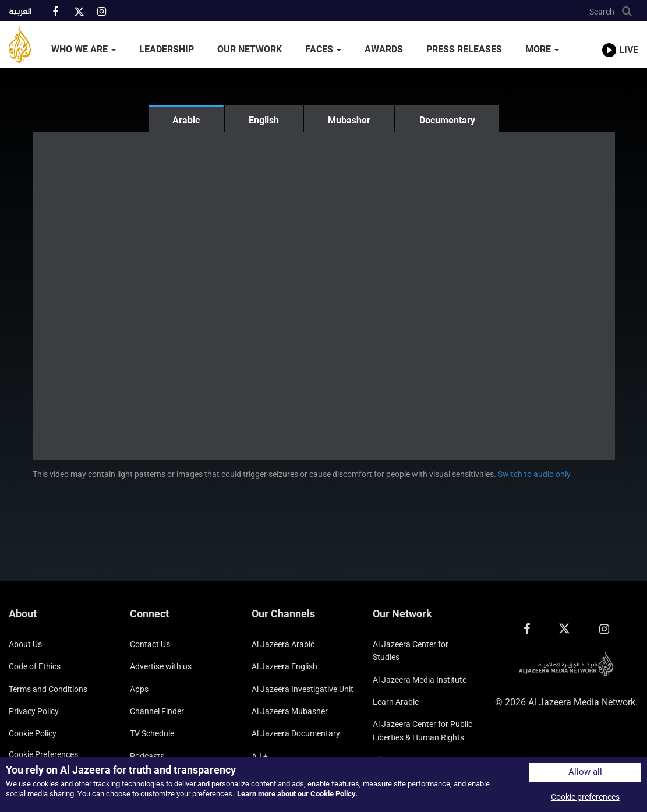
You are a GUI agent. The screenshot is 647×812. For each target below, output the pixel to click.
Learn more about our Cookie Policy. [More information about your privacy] (297, 794)
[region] (323, 785)
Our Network (250, 49)
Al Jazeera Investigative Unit (303, 689)
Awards (384, 49)
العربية (20, 12)
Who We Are (84, 49)
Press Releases (464, 49)
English (264, 120)
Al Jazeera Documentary (296, 733)
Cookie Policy (33, 733)
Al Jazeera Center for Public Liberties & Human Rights (423, 730)
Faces (323, 49)
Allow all (585, 772)
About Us (25, 644)
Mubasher (349, 120)
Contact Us (150, 644)
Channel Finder (157, 711)
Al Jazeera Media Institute (420, 680)
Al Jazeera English (284, 666)
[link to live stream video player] (620, 39)
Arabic (186, 120)
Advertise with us (161, 666)
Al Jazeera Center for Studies (411, 651)
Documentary (447, 120)
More (542, 49)
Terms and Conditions (48, 689)
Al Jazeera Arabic (283, 644)
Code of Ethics (35, 666)
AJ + (260, 756)
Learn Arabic (396, 702)
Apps (139, 689)
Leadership (167, 49)
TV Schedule (152, 733)
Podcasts (147, 756)
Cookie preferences (43, 754)
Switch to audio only (534, 474)
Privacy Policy (34, 711)
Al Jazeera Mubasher (290, 711)
